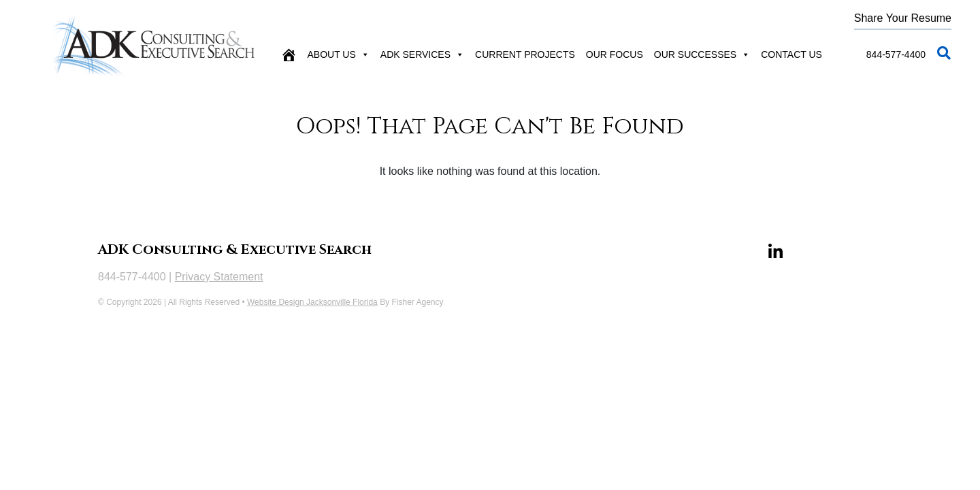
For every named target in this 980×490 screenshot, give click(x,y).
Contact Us (791, 54)
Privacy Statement (219, 277)
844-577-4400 (896, 54)
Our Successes (702, 54)
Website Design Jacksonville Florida (312, 302)
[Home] (289, 54)
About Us (339, 54)
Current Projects (525, 54)
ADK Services (422, 54)
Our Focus (615, 54)
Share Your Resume (903, 18)
